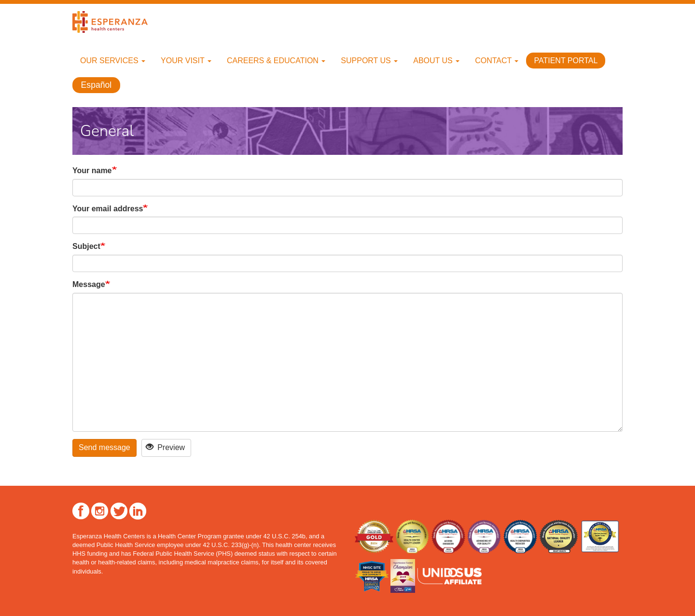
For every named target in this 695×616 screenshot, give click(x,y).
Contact (497, 61)
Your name (92, 171)
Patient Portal (566, 61)
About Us (436, 61)
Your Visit (186, 61)
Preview (165, 447)
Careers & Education (276, 61)
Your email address (108, 209)
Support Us (369, 61)
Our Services (113, 61)
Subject (86, 246)
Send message (104, 447)
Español (97, 85)
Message (89, 284)
